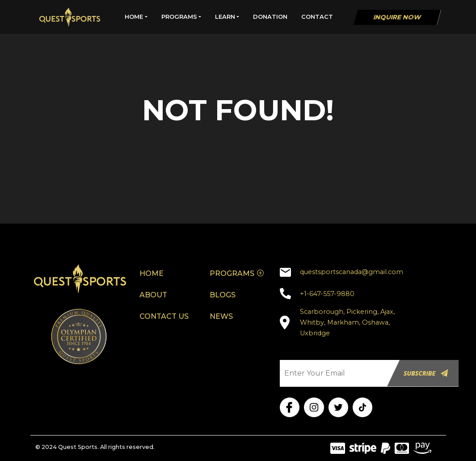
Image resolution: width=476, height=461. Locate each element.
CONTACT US (164, 316)
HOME (134, 17)
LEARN (225, 17)
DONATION (270, 17)
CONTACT (317, 17)
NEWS (221, 316)
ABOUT (153, 295)
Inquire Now (397, 17)
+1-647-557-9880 (327, 294)
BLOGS (223, 295)
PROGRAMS (179, 17)
